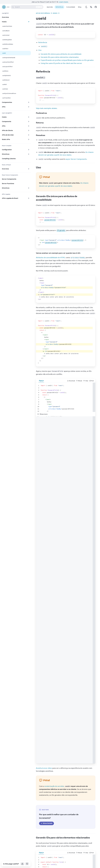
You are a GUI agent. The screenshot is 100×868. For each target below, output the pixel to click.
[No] (27, 864)
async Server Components (76, 159)
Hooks (55, 13)
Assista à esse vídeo (44, 768)
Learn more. (64, 2)
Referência (59, 7)
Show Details (46, 823)
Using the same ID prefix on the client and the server (61, 63)
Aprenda (50, 7)
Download (71, 381)
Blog (80, 7)
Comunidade (71, 7)
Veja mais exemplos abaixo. (47, 108)
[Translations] (91, 7)
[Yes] (22, 864)
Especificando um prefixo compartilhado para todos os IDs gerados (67, 60)
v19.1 (8, 7)
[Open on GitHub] (96, 7)
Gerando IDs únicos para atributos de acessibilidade (61, 54)
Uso (40, 50)
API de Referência (43, 13)
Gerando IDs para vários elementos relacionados (60, 57)
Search (27, 7)
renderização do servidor (54, 786)
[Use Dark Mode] (86, 7)
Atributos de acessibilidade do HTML (51, 258)
